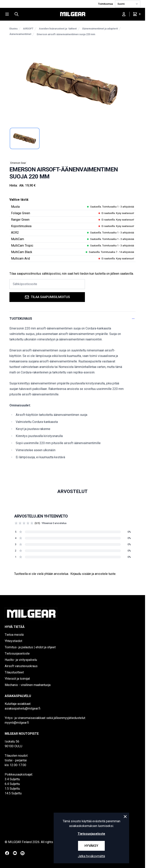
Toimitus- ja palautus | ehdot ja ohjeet (30, 647)
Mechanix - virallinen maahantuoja (28, 685)
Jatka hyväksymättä (91, 856)
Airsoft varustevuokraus (21, 666)
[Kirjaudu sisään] (124, 14)
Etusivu (13, 29)
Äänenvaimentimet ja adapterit (100, 29)
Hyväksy (91, 846)
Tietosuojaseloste (17, 654)
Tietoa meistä (14, 635)
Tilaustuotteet (14, 672)
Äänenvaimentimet (20, 34)
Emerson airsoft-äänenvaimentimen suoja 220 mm (66, 34)
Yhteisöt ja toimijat (17, 679)
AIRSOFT (28, 29)
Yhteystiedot (13, 641)
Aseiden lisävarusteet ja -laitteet (58, 29)
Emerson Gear (18, 163)
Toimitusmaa (106, 4)
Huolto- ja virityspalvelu (21, 660)
